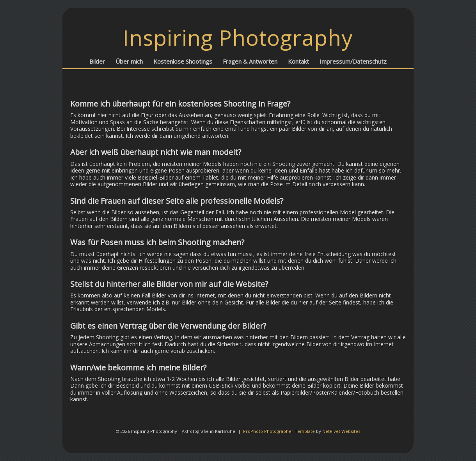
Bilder (97, 61)
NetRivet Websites (341, 431)
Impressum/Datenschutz (353, 61)
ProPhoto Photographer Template (279, 431)
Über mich (129, 61)
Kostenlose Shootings (183, 61)
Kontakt (298, 61)
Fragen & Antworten (250, 61)
